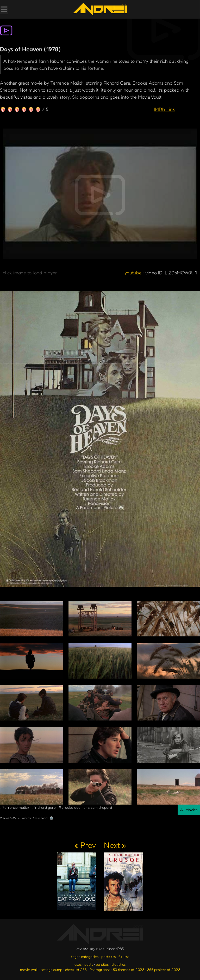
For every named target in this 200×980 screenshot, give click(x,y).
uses (78, 964)
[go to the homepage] (100, 9)
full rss (124, 956)
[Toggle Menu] (4, 10)
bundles (102, 964)
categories (90, 956)
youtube (133, 273)
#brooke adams (72, 807)
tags (75, 956)
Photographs (100, 969)
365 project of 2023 (164, 969)
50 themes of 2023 (129, 969)
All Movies (189, 810)
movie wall (29, 969)
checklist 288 (76, 969)
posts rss (108, 956)
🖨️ (51, 818)
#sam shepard (100, 807)
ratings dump (51, 969)
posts (89, 964)
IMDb (164, 109)
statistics (118, 964)
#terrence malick (15, 807)
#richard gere (44, 807)
